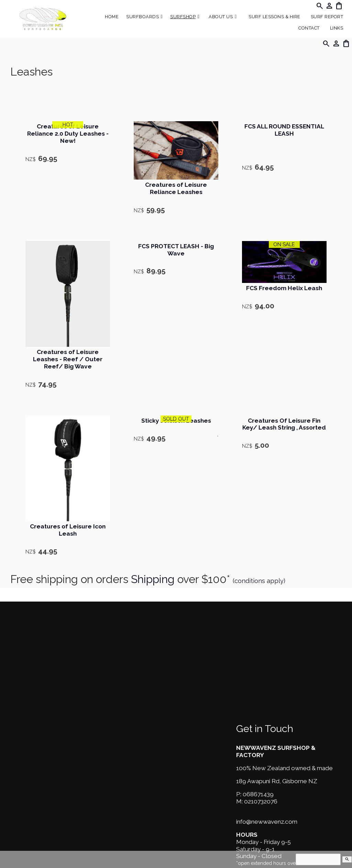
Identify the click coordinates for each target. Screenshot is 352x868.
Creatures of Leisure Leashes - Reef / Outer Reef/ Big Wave (68, 359)
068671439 (258, 794)
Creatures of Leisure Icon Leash (68, 530)
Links (337, 28)
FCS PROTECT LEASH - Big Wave (176, 250)
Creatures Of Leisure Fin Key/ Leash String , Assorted (284, 424)
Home (112, 17)
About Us (221, 17)
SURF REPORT (327, 17)
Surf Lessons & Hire (274, 17)
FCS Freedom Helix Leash (284, 288)
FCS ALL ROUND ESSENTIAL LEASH (284, 130)
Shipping (153, 579)
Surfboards (142, 17)
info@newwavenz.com (267, 822)
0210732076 (261, 801)
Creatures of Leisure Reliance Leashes (176, 188)
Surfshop (183, 17)
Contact (309, 28)
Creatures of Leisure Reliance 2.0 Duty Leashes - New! (68, 134)
